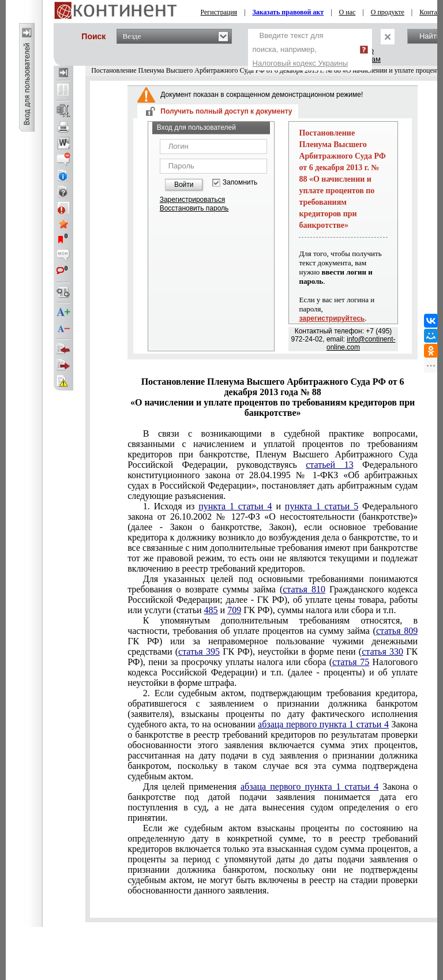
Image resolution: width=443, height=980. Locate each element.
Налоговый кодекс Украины (301, 63)
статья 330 (382, 652)
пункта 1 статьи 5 (322, 506)
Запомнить (240, 183)
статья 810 (304, 589)
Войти (184, 185)
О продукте (388, 12)
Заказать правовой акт (288, 12)
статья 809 (397, 631)
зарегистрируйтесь (332, 318)
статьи (273, 594)
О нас (348, 12)
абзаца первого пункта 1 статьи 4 (323, 724)
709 (234, 610)
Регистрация (219, 12)
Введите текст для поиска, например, (301, 49)
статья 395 (199, 652)
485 (211, 610)
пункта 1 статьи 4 (235, 506)
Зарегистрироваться (192, 200)
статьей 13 (329, 465)
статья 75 (351, 662)
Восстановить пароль (194, 208)
